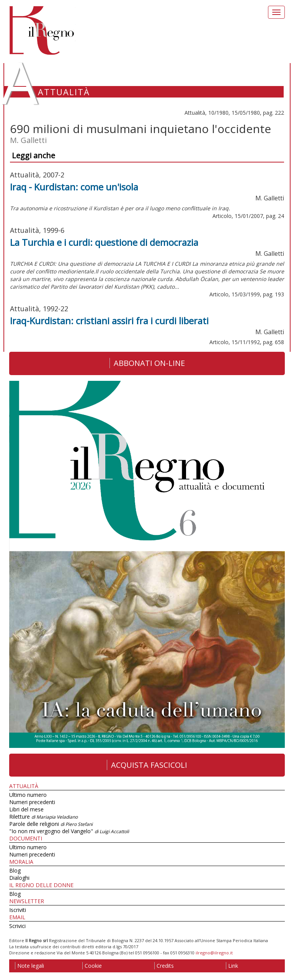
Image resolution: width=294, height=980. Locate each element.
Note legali (29, 966)
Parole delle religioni (51, 824)
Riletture (43, 817)
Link (232, 966)
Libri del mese (26, 809)
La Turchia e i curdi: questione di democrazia (104, 242)
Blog (15, 870)
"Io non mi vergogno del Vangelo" (69, 831)
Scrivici (17, 926)
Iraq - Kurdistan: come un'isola (74, 187)
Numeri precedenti (32, 802)
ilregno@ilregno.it (214, 953)
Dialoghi (19, 878)
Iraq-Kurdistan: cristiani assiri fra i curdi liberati (109, 321)
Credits (164, 966)
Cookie (92, 966)
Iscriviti (18, 910)
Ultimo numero (28, 795)
